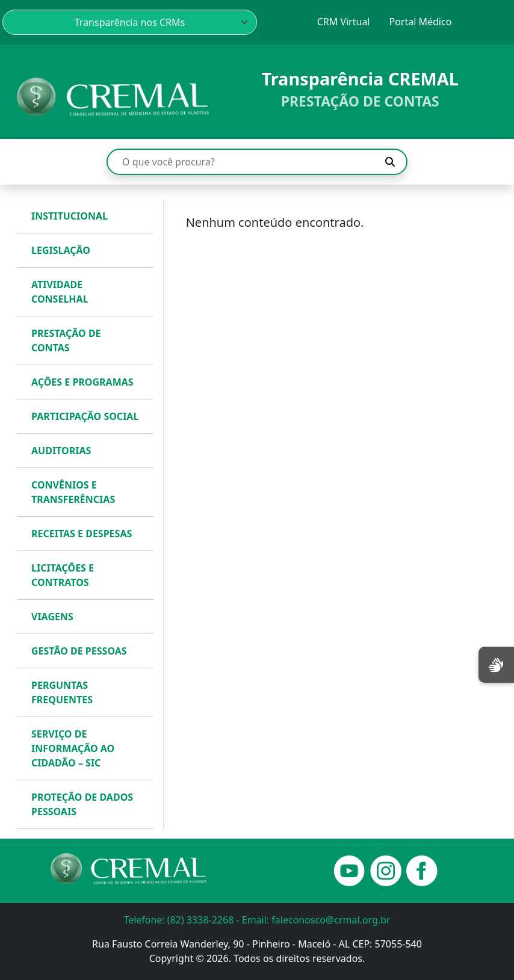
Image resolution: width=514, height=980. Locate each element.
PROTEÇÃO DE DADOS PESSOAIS (82, 804)
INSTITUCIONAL (70, 216)
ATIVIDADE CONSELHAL (60, 292)
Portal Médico (420, 22)
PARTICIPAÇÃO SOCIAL (85, 416)
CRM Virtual (344, 22)
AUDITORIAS (61, 451)
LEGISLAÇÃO (61, 250)
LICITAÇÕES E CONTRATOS (63, 575)
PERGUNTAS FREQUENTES (62, 692)
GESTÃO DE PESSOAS (79, 651)
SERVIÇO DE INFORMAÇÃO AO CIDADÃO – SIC (73, 748)
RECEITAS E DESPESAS (82, 534)
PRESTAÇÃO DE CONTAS (66, 341)
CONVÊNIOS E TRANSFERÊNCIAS (73, 492)
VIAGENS (52, 617)
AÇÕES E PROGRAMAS (82, 382)
